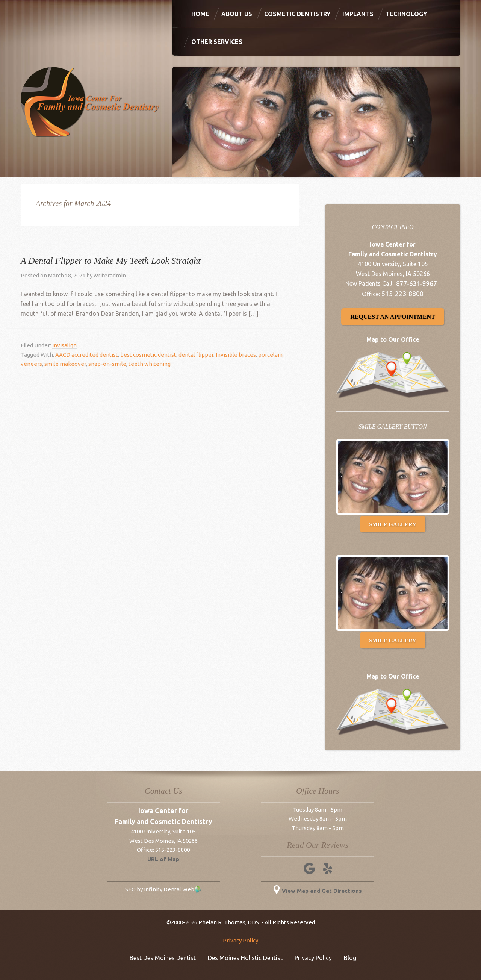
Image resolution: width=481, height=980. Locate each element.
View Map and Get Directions (318, 891)
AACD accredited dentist (87, 355)
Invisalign (64, 345)
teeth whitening (150, 364)
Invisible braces (236, 355)
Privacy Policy (240, 940)
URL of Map (163, 859)
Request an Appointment (393, 317)
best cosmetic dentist (148, 355)
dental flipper (196, 355)
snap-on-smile (107, 364)
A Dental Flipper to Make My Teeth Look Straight (111, 261)
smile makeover (65, 364)
